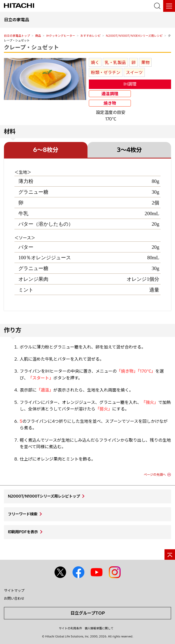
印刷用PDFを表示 (23, 532)
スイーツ (134, 72)
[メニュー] (169, 6)
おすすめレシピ (91, 36)
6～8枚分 (46, 150)
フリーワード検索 (23, 514)
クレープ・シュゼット (31, 47)
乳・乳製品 (115, 62)
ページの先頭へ (155, 475)
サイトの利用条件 (70, 628)
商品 (38, 36)
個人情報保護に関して (99, 628)
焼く (95, 62)
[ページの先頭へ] (170, 555)
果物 (145, 62)
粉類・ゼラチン (106, 72)
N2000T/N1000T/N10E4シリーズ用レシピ (134, 36)
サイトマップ (14, 590)
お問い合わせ (14, 598)
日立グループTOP (88, 613)
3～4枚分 (129, 150)
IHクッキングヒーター (61, 36)
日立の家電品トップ (17, 36)
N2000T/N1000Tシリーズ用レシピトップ (44, 496)
